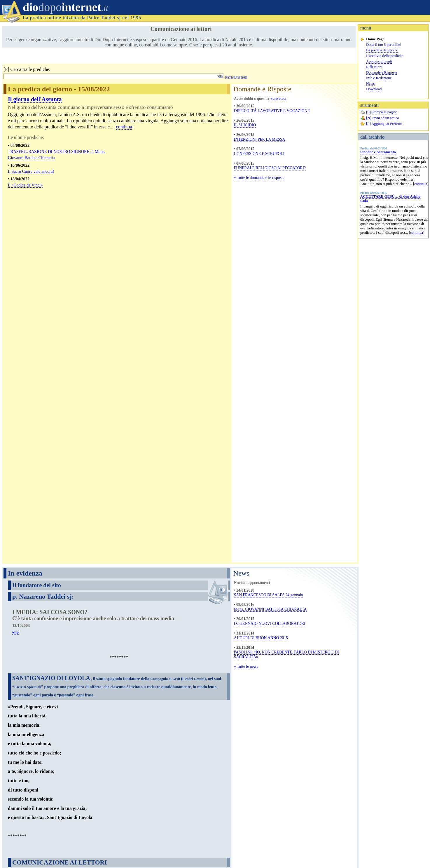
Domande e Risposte (382, 72)
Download (374, 89)
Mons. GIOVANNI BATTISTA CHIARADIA (270, 238)
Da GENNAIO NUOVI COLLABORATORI (270, 253)
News (370, 83)
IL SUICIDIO (245, 125)
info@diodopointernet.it (94, 838)
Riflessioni (374, 67)
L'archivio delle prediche (385, 56)
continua (421, 184)
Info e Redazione (379, 78)
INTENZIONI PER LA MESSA (260, 139)
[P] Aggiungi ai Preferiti (384, 124)
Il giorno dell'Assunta (35, 99)
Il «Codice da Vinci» (25, 185)
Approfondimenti (379, 61)
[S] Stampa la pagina (382, 112)
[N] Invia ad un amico (383, 118)
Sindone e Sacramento (378, 152)
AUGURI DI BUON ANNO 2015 (261, 267)
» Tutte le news (246, 296)
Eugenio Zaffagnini (415, 852)
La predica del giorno (382, 50)
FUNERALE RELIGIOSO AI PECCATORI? (270, 168)
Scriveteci (278, 99)
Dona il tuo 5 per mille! (384, 45)
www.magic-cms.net (413, 856)
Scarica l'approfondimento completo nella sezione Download (72, 732)
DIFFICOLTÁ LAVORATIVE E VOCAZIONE (272, 111)
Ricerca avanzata (236, 77)
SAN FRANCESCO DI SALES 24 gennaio (269, 224)
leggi (16, 261)
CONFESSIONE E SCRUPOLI (259, 154)
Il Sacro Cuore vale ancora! (31, 171)
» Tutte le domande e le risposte (259, 178)
